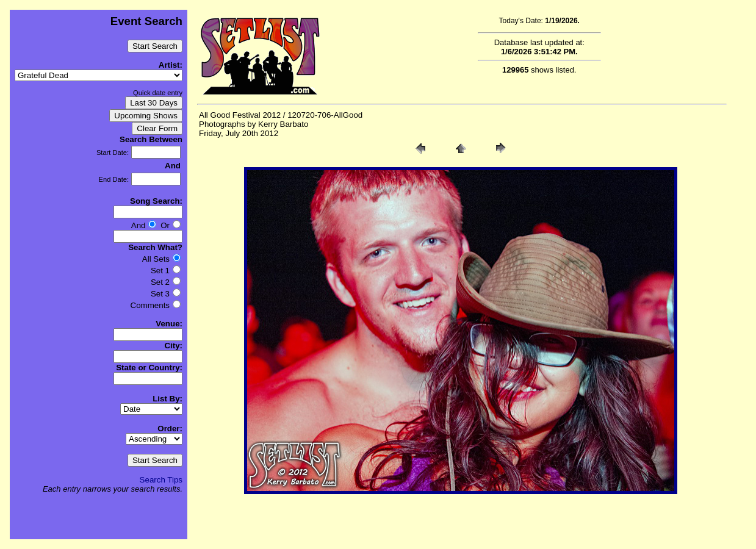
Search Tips (161, 480)
